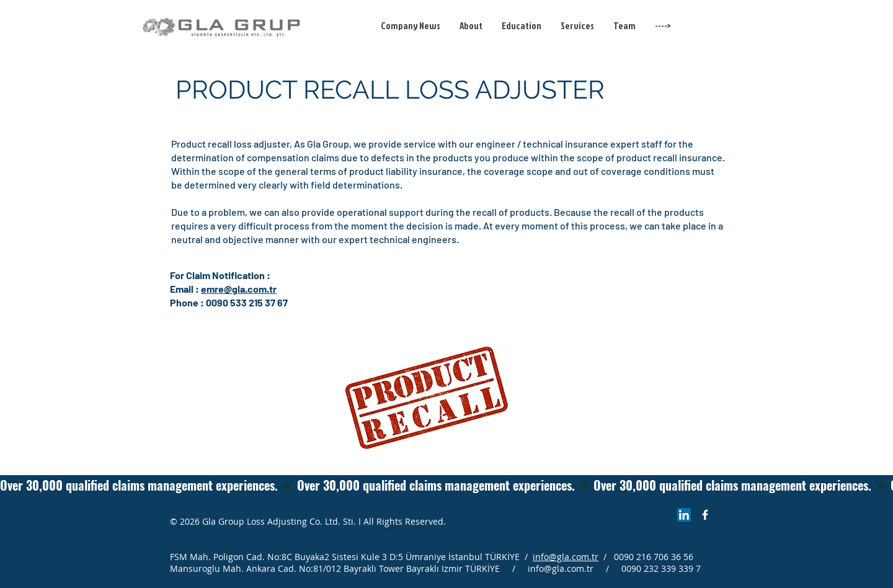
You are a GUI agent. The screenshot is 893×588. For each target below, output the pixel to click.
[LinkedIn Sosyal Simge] (684, 515)
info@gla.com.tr (566, 557)
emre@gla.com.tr (239, 289)
